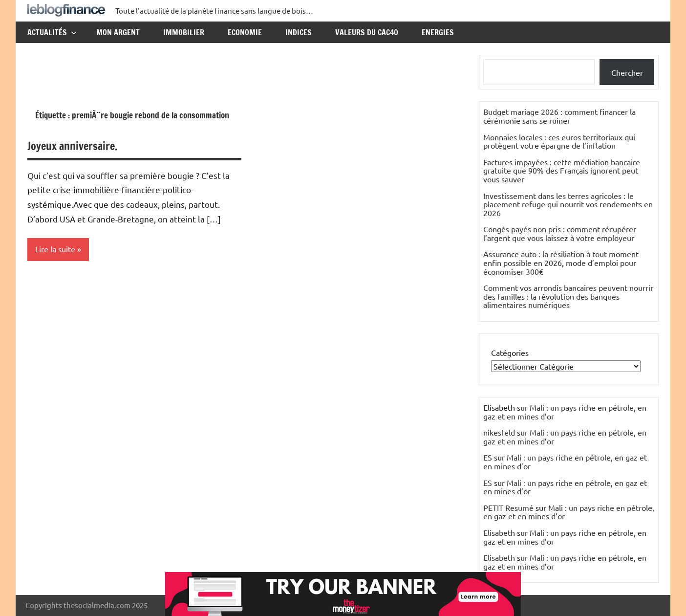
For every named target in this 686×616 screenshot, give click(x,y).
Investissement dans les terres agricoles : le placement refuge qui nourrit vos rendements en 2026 (568, 204)
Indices (299, 32)
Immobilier (184, 32)
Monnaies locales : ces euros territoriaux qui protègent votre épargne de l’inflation (559, 141)
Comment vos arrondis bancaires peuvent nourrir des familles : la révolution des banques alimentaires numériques (568, 296)
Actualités (52, 32)
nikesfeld (499, 432)
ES (488, 457)
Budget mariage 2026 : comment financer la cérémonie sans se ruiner (559, 116)
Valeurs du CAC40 (367, 32)
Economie (245, 32)
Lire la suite (55, 249)
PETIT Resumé (508, 507)
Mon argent (118, 32)
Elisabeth (499, 532)
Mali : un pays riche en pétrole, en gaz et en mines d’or (565, 412)
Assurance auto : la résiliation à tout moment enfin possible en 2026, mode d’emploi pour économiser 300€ (561, 262)
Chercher (627, 72)
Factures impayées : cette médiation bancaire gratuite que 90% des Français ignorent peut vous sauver (562, 170)
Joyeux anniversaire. (72, 146)
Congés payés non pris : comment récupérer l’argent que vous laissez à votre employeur (560, 233)
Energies (438, 32)
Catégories (510, 352)
